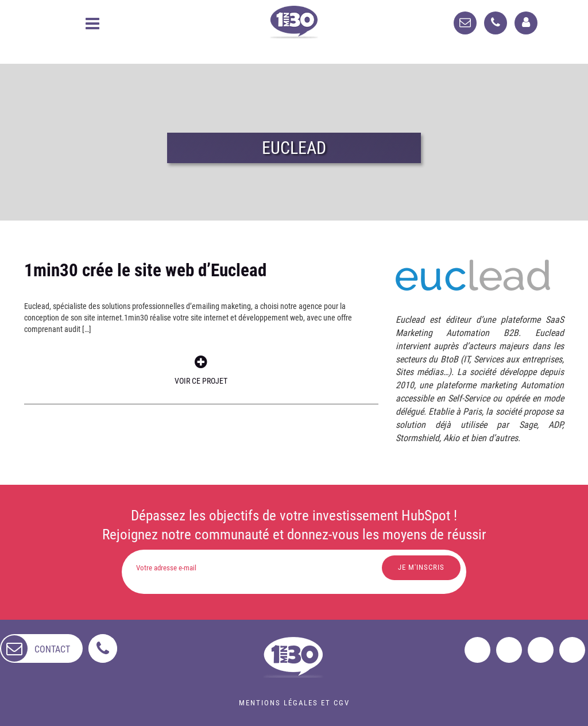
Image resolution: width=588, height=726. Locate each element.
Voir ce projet (201, 370)
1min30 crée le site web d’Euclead (145, 270)
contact (52, 649)
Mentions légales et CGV (294, 703)
